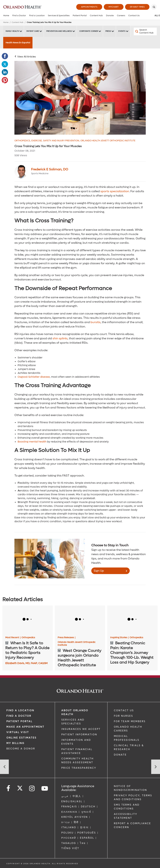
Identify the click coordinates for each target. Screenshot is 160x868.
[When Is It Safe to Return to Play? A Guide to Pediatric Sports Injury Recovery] (28, 620)
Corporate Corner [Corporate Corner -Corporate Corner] (89, 31)
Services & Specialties (59, 15)
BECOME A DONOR (21, 749)
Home (6, 15)
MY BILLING (15, 743)
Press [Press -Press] (108, 31)
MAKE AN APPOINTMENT (25, 727)
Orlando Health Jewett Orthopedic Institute (108, 141)
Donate (110, 15)
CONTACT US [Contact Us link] (124, 710)
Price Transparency (79, 768)
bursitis (96, 322)
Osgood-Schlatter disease (34, 377)
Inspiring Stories (119, 638)
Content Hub (96, 15)
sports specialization (115, 191)
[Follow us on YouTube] (45, 789)
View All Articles (27, 57)
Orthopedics (23, 141)
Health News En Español (18, 43)
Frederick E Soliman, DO (50, 169)
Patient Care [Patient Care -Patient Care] (33, 31)
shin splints (60, 338)
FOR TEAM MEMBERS (130, 721)
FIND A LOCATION (20, 710)
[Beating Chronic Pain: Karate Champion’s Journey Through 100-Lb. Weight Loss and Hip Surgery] (132, 620)
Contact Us (134, 15)
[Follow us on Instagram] (32, 789)
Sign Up (99, 571)
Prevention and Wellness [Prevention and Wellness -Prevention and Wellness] (59, 31)
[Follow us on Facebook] (8, 789)
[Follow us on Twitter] (20, 787)
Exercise (37, 141)
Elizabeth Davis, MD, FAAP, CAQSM (26, 663)
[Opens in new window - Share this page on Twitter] (5, 64)
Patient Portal (80, 15)
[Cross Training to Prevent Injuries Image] (80, 98)
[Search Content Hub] (145, 31)
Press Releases (67, 638)
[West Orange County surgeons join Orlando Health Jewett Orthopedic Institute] (80, 620)
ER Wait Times (137, 7)
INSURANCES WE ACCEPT (81, 729)
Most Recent (13, 638)
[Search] (154, 7)
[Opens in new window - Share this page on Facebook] (5, 56)
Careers (121, 15)
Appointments (89, 7)
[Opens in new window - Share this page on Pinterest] (5, 80)
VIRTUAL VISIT (18, 732)
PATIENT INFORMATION (79, 735)
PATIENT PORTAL (19, 721)
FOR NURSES (123, 716)
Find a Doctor (19, 15)
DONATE (120, 755)
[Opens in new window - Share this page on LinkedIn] (5, 72)
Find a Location (37, 15)
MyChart (114, 7)
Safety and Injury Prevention (61, 141)
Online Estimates (21, 738)
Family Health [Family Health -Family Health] (12, 31)
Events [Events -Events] (122, 31)
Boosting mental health (32, 442)
